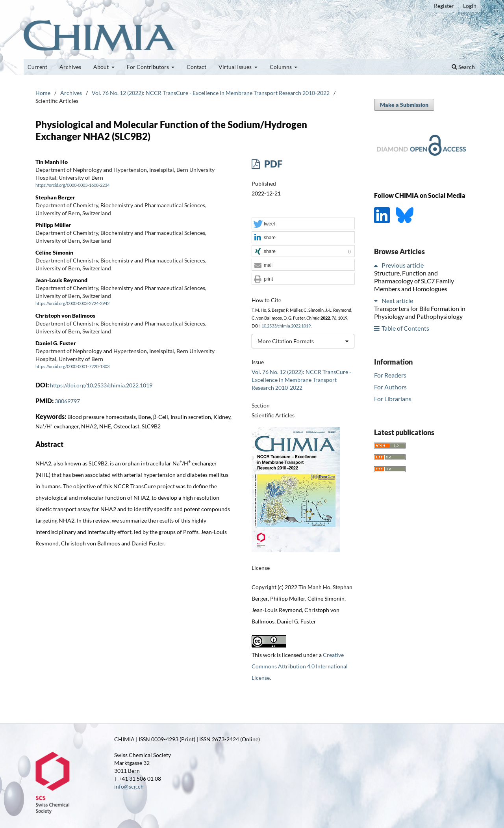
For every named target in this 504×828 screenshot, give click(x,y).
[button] (303, 224)
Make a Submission (404, 105)
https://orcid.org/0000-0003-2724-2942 (72, 303)
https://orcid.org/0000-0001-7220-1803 (72, 367)
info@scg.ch (129, 786)
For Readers (390, 375)
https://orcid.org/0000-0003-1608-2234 (72, 185)
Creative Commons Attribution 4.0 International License (300, 666)
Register (444, 6)
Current (37, 67)
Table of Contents (405, 328)
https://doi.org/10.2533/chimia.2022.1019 (101, 385)
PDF (272, 164)
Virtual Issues (236, 67)
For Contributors (148, 67)
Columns (281, 67)
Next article (397, 300)
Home (43, 93)
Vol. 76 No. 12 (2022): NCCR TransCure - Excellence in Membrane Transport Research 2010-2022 (211, 93)
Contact (196, 67)
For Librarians (393, 399)
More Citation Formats (286, 341)
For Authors (390, 387)
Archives (70, 67)
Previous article (403, 265)
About (102, 67)
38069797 (67, 401)
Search (463, 67)
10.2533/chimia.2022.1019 (286, 326)
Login (470, 6)
